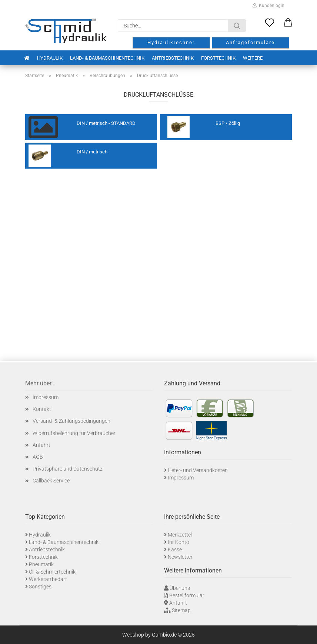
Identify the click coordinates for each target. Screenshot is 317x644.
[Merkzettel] (270, 23)
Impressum (46, 397)
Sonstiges (40, 587)
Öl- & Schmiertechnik (52, 572)
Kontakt (42, 409)
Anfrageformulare (250, 42)
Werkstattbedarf (48, 579)
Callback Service (51, 481)
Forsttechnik (218, 58)
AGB (38, 457)
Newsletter (180, 557)
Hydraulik (50, 58)
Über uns (180, 588)
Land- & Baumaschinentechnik (107, 58)
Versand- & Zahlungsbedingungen (71, 421)
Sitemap (181, 610)
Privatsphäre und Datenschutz (68, 469)
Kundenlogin (268, 6)
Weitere (253, 58)
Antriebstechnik (173, 58)
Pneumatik (41, 564)
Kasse (175, 550)
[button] (288, 23)
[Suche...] (237, 26)
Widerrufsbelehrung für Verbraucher (74, 433)
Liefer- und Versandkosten (198, 470)
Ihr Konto (178, 542)
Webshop (133, 635)
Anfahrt (41, 445)
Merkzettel (180, 535)
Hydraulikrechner (171, 42)
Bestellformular (187, 595)
